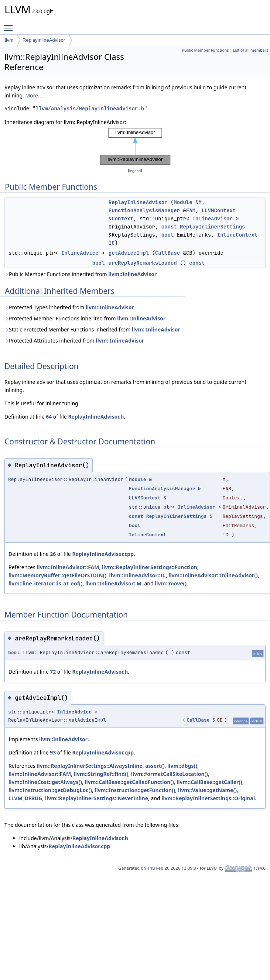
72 (53, 672)
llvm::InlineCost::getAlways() (45, 782)
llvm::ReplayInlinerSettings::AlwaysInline (89, 766)
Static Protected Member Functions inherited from (92, 329)
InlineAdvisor (213, 219)
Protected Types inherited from (69, 307)
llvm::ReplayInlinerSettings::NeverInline (97, 798)
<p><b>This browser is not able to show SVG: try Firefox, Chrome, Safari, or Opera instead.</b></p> (135, 147)
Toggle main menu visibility (10, 25)
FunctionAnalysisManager (144, 210)
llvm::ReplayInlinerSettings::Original (208, 798)
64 (49, 417)
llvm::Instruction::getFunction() (135, 790)
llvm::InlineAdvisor (132, 274)
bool (168, 235)
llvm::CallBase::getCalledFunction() (129, 782)
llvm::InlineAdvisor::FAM (68, 567)
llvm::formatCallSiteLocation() (170, 774)
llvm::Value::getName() (207, 790)
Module (183, 202)
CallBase (168, 253)
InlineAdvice (80, 253)
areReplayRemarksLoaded (143, 263)
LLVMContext (219, 210)
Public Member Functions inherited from (81, 274)
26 (53, 554)
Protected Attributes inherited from (74, 341)
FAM (191, 210)
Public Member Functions (205, 50)
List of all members (251, 50)
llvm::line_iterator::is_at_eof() (46, 583)
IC (112, 243)
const (169, 227)
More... (34, 95)
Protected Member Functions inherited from (85, 318)
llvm (9, 40)
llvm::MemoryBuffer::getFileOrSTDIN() (57, 575)
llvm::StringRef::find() (101, 774)
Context (122, 219)
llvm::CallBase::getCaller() (209, 782)
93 (53, 752)
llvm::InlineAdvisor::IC (138, 575)
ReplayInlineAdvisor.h (96, 417)
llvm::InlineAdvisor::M (113, 583)
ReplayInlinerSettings (212, 227)
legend (135, 171)
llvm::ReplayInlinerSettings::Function (150, 567)
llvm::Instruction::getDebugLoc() (50, 790)
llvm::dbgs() (182, 766)
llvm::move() (171, 583)
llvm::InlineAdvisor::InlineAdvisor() (213, 575)
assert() (155, 766)
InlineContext (237, 235)
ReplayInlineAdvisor (44, 40)
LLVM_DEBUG (25, 798)
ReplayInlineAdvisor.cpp (103, 554)
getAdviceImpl (129, 253)
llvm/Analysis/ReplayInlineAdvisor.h (90, 109)
